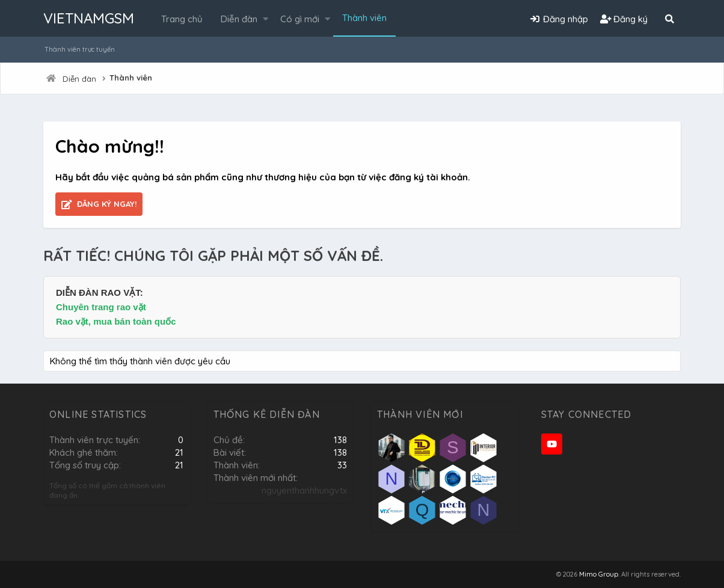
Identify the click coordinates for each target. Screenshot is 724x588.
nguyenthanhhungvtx (304, 490)
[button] (265, 19)
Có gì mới (300, 19)
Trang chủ (182, 19)
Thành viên (364, 18)
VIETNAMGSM (89, 18)
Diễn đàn (239, 19)
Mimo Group (599, 574)
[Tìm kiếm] (669, 19)
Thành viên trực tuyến (80, 49)
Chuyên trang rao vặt (101, 307)
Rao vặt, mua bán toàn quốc (116, 321)
